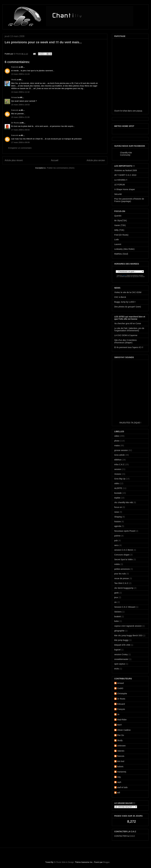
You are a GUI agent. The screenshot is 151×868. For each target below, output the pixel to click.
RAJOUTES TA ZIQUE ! (130, 423)
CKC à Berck (120, 297)
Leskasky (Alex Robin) (124, 249)
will (119, 793)
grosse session (121, 450)
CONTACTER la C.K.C (125, 836)
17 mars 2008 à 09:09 (20, 142)
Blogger (106, 862)
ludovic (120, 767)
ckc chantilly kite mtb (124, 502)
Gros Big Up (120, 479)
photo (117, 441)
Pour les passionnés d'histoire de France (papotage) (129, 200)
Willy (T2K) (119, 230)
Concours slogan (122, 555)
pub (116, 540)
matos (117, 446)
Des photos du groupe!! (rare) (128, 307)
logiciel (117, 650)
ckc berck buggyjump (124, 588)
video (117, 436)
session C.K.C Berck (124, 550)
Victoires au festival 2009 (126, 170)
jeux (116, 597)
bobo (117, 621)
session (118, 469)
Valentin (121, 751)
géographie (119, 631)
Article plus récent (14, 160)
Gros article (119, 455)
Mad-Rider (122, 720)
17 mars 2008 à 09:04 (20, 130)
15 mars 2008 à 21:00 (20, 117)
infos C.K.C (119, 464)
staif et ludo (122, 787)
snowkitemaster (121, 659)
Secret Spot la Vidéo (123, 559)
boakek (118, 617)
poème (117, 536)
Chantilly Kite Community (126, 154)
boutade (118, 493)
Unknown (121, 746)
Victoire (118, 474)
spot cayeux (120, 664)
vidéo (117, 483)
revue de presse (122, 578)
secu (116, 545)
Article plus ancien (96, 160)
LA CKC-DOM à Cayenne (126, 335)
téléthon (118, 460)
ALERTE (118, 488)
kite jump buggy (121, 640)
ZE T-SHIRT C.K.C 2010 (125, 175)
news (117, 512)
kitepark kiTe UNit (122, 645)
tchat (125, 111)
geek (116, 593)
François (121, 709)
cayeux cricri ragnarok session (128, 626)
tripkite (117, 498)
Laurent (118, 244)
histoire (118, 522)
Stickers (118, 612)
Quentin (118, 216)
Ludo (117, 239)
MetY (120, 725)
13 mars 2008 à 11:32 (20, 92)
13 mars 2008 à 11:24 (20, 74)
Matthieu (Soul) (121, 254)
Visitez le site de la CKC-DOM (128, 292)
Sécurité (118, 194)
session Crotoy (121, 654)
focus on (118, 507)
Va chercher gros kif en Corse (128, 323)
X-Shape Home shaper (125, 189)
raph (119, 782)
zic (116, 602)
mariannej (122, 772)
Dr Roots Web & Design (64, 862)
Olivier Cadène (124, 730)
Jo (118, 714)
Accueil (55, 160)
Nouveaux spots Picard (125, 531)
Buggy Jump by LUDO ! (125, 302)
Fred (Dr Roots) (121, 235)
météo (117, 564)
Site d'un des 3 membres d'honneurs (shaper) (125, 341)
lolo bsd (121, 761)
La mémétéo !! (121, 180)
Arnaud (15, 97)
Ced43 (120, 688)
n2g (119, 777)
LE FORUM (119, 185)
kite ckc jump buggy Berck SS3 (128, 635)
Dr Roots (18, 54)
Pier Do (121, 735)
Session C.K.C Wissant (125, 607)
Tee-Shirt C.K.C (121, 583)
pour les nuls (120, 574)
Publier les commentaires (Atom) (61, 168)
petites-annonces (122, 569)
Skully (14, 80)
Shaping (118, 517)
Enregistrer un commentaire (20, 148)
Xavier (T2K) (120, 225)
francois (15, 67)
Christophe (122, 694)
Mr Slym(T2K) (121, 221)
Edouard (121, 704)
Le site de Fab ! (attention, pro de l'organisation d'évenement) (129, 329)
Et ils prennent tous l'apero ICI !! (129, 347)
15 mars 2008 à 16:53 (20, 105)
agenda (118, 526)
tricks (117, 669)
